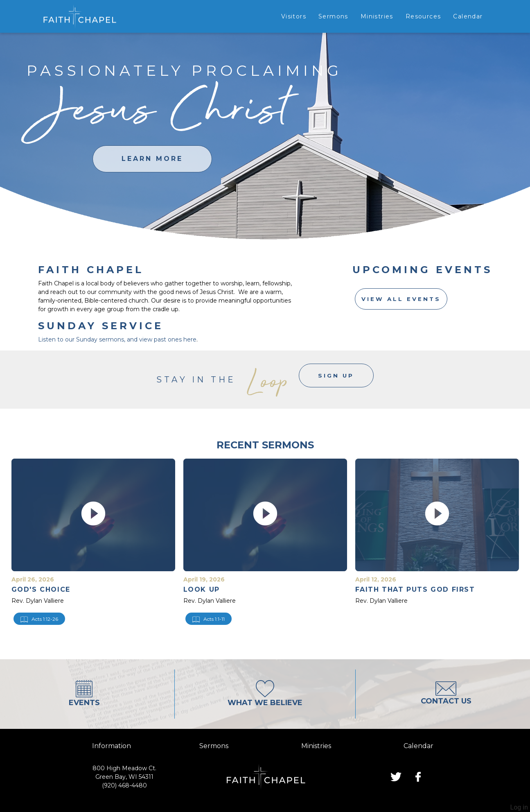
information (112, 746)
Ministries (377, 16)
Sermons (333, 16)
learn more (152, 159)
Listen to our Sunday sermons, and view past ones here (117, 339)
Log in (519, 807)
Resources (423, 16)
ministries (316, 746)
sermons (214, 746)
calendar (418, 746)
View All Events (401, 300)
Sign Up (336, 379)
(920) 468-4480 (124, 785)
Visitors (294, 16)
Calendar (468, 16)
